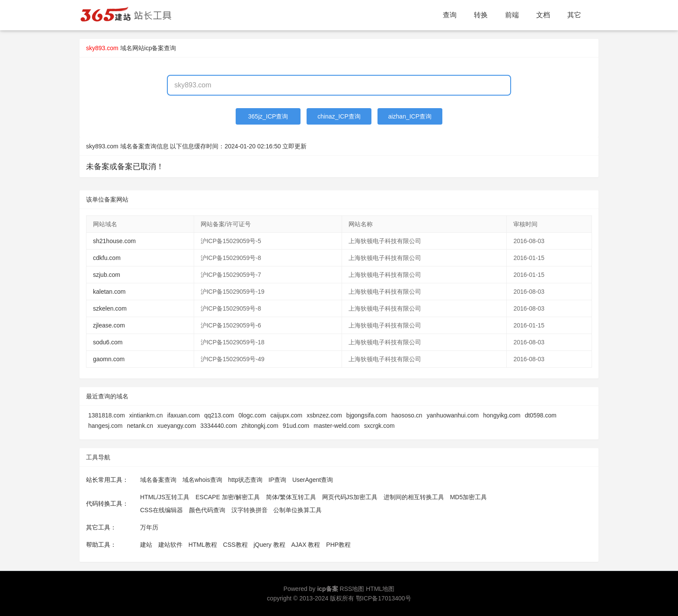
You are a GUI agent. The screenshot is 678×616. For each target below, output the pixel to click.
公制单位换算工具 (297, 510)
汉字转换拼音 (249, 510)
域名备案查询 (158, 480)
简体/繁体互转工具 (291, 497)
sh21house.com (114, 241)
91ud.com (296, 426)
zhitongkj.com (260, 426)
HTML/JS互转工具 (165, 497)
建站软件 (170, 545)
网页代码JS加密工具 (350, 497)
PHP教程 (338, 545)
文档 (543, 15)
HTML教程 (203, 545)
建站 (146, 545)
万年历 (149, 527)
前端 (512, 15)
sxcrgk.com (379, 426)
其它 (574, 15)
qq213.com (219, 415)
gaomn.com (109, 359)
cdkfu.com (107, 258)
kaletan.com (109, 292)
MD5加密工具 (469, 497)
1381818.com (107, 415)
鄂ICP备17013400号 (384, 598)
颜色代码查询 (207, 510)
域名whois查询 (202, 480)
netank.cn (140, 426)
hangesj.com (105, 426)
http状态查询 (245, 480)
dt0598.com (541, 415)
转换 (481, 15)
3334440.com (219, 426)
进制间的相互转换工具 (414, 497)
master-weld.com (337, 426)
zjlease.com (109, 325)
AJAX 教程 (306, 545)
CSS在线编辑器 (162, 510)
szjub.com (107, 275)
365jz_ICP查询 (268, 116)
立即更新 (294, 146)
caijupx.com (286, 415)
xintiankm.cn (146, 415)
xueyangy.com (177, 426)
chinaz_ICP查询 (339, 116)
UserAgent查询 (313, 480)
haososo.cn (407, 415)
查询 (450, 15)
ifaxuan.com (184, 415)
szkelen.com (110, 308)
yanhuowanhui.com (453, 415)
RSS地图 (352, 589)
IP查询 (277, 480)
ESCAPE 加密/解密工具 (228, 497)
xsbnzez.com (324, 415)
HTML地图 (380, 589)
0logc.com (252, 415)
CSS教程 (235, 545)
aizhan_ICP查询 (410, 116)
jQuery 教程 (269, 545)
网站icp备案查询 (154, 48)
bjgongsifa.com (367, 415)
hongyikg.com (502, 415)
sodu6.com (108, 342)
